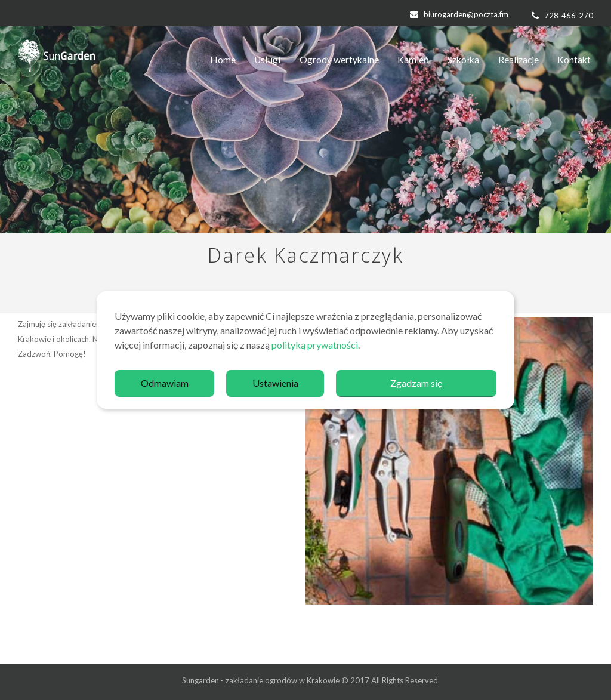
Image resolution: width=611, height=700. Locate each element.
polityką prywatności (315, 345)
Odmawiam (165, 383)
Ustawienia (275, 383)
